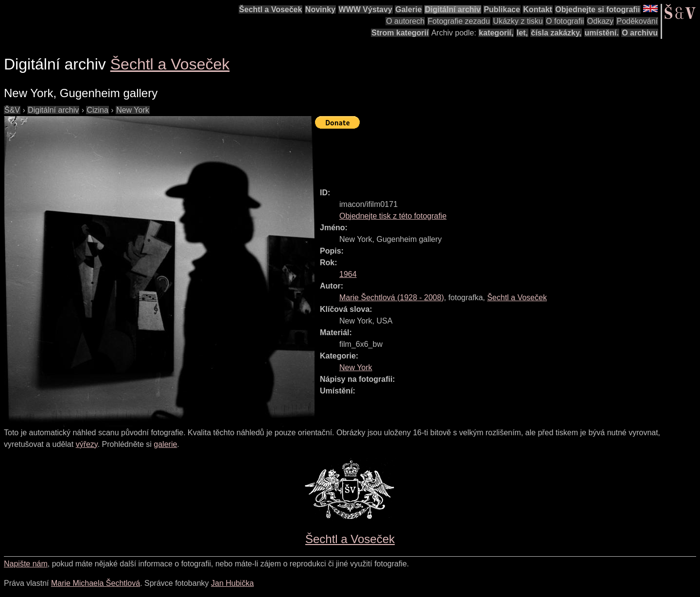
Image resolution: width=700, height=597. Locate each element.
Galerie (408, 9)
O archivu (640, 33)
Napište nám (26, 564)
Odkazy (600, 21)
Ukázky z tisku (518, 21)
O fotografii (565, 21)
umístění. (602, 33)
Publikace (502, 9)
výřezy (87, 444)
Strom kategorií (400, 33)
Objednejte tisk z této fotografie (393, 216)
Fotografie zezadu (459, 21)
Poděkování (637, 21)
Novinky (320, 9)
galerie (165, 444)
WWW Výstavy (366, 9)
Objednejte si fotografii (597, 9)
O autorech (405, 21)
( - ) (392, 298)
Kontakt (538, 9)
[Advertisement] (492, 154)
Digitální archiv (453, 9)
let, (522, 33)
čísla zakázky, (556, 33)
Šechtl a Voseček (271, 9)
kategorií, (496, 33)
